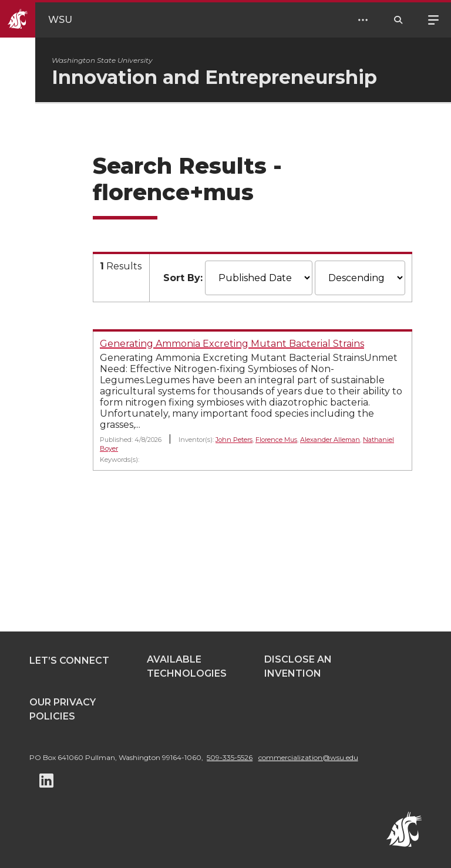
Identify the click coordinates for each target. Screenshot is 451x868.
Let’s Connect (69, 661)
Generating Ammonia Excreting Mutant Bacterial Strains (232, 344)
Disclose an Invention (298, 666)
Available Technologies (187, 666)
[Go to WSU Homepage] (46, 20)
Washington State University (102, 60)
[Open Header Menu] (363, 20)
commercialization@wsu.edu (308, 757)
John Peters (234, 440)
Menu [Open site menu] (433, 19)
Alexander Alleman (330, 440)
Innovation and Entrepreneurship (214, 77)
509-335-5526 (230, 757)
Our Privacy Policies (63, 709)
